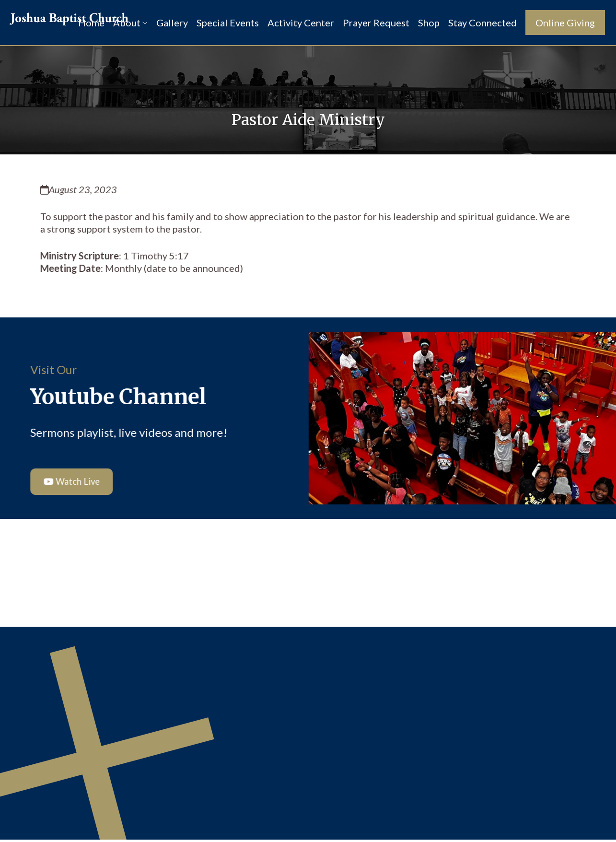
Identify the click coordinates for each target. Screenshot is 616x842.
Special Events (228, 23)
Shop (429, 23)
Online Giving (565, 23)
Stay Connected (482, 23)
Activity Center (301, 23)
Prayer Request (376, 23)
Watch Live (71, 483)
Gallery (172, 23)
